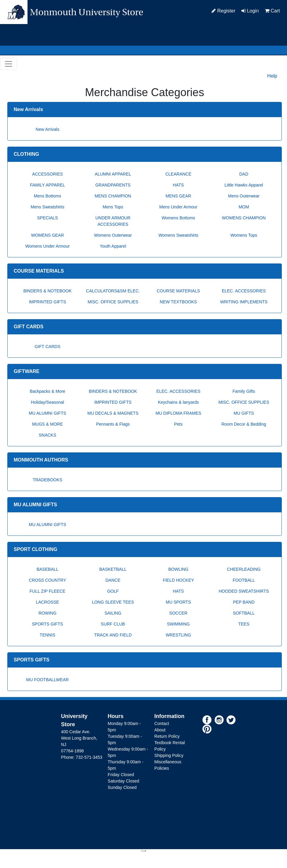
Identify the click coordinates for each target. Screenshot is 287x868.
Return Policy (167, 736)
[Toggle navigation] (9, 64)
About (160, 730)
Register (223, 11)
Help (272, 76)
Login (250, 11)
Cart (272, 11)
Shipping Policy (169, 755)
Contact (162, 723)
